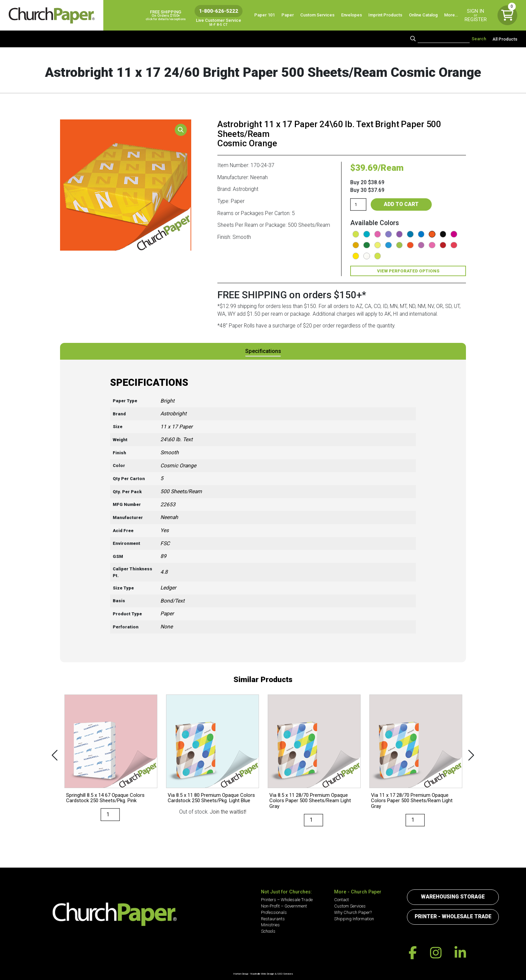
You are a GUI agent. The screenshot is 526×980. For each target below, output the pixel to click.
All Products (505, 39)
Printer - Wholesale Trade (453, 917)
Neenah (169, 517)
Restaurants (273, 919)
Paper (288, 15)
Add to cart (401, 204)
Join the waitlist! (228, 812)
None (167, 627)
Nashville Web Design (262, 974)
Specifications (263, 351)
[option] (111, 763)
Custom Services (317, 15)
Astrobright (173, 414)
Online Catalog (423, 15)
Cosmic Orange (178, 466)
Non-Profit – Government (284, 906)
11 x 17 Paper (176, 427)
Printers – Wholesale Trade (287, 900)
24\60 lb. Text (176, 440)
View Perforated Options (408, 271)
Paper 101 (265, 15)
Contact (341, 900)
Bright (167, 401)
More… (451, 15)
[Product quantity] (358, 204)
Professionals (274, 912)
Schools (268, 931)
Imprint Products (385, 15)
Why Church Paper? (353, 912)
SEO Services (285, 974)
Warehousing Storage (453, 897)
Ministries (270, 925)
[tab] (263, 351)
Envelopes (352, 15)
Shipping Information (354, 919)
